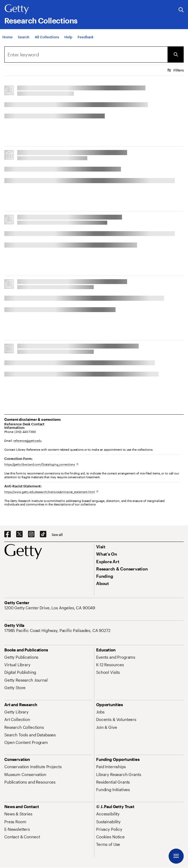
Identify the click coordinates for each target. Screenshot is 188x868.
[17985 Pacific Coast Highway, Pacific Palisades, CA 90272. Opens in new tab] (58, 630)
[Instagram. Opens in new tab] (31, 534)
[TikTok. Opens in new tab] (43, 534)
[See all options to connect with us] (57, 535)
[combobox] (86, 54)
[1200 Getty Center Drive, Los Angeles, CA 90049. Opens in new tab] (50, 608)
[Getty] (17, 9)
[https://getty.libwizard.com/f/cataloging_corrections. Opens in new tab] (41, 464)
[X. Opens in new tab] (19, 534)
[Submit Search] (176, 54)
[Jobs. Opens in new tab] (100, 712)
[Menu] (176, 856)
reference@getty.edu (27, 441)
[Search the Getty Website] (181, 10)
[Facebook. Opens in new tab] (8, 534)
